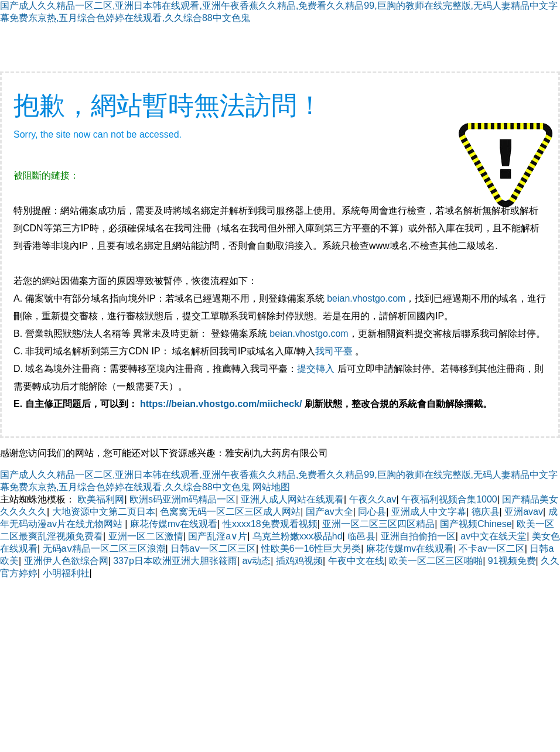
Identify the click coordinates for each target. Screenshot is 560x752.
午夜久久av (373, 499)
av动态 (256, 561)
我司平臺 (335, 351)
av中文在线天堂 (494, 536)
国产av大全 (329, 512)
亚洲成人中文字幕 (429, 512)
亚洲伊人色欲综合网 (66, 561)
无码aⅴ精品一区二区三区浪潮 (104, 548)
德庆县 (486, 512)
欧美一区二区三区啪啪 (436, 561)
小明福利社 (66, 573)
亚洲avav (524, 512)
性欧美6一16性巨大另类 (311, 548)
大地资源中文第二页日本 (104, 512)
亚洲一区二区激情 (146, 536)
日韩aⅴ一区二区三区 (213, 548)
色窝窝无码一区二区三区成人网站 (230, 512)
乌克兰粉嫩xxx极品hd (298, 536)
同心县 (372, 512)
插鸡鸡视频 (299, 561)
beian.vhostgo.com (366, 298)
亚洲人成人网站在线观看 (292, 499)
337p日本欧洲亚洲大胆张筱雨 (175, 561)
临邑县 (361, 536)
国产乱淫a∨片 (218, 536)
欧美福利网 (101, 499)
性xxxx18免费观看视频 (270, 524)
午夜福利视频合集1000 (449, 499)
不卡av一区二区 (492, 548)
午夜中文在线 (356, 561)
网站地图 (271, 487)
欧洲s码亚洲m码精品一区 (182, 499)
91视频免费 (512, 561)
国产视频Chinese (476, 524)
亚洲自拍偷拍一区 (418, 536)
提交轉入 (316, 369)
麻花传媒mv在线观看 (174, 524)
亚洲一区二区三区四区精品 (378, 524)
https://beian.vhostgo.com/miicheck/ (221, 404)
